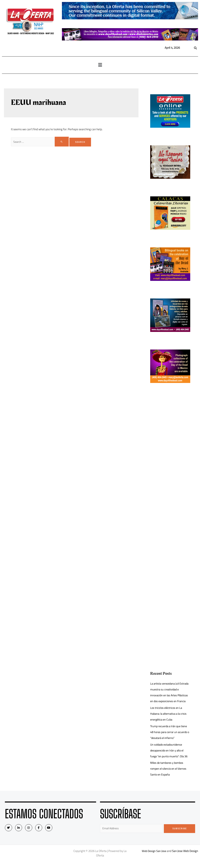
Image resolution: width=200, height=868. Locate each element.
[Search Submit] (63, 142)
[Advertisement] (170, 459)
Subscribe (180, 834)
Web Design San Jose (154, 857)
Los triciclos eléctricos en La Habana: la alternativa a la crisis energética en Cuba (170, 719)
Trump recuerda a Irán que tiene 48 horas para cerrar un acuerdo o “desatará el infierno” (170, 738)
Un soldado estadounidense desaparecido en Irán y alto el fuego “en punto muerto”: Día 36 (170, 756)
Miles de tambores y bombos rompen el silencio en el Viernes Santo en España (170, 774)
